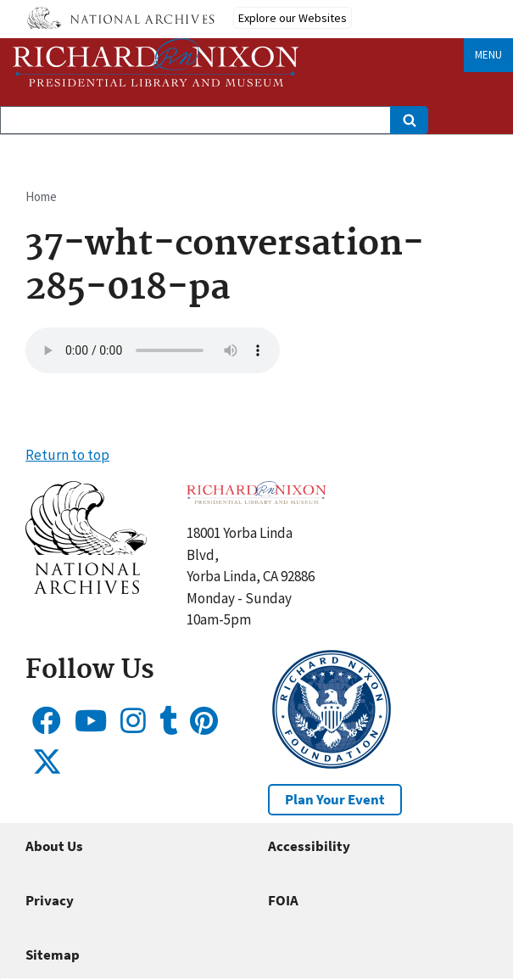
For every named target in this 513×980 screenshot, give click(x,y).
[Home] (156, 62)
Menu (488, 55)
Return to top (67, 455)
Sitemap (53, 955)
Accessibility (309, 846)
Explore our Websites (293, 18)
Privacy (50, 900)
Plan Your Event (335, 799)
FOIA (283, 900)
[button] (86, 589)
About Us (54, 846)
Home (41, 196)
